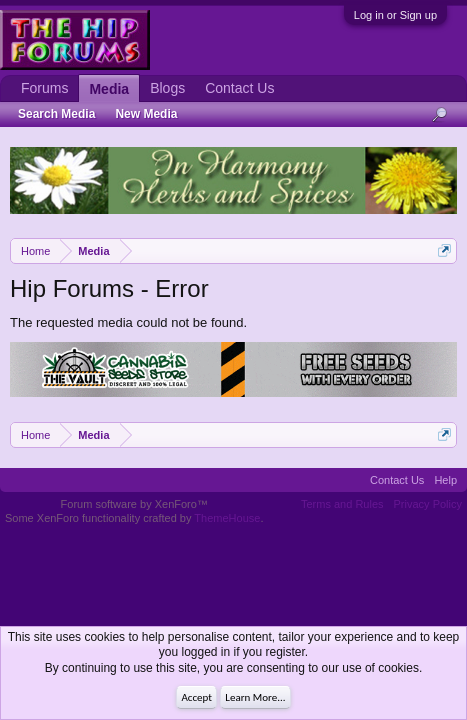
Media (109, 89)
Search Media (56, 114)
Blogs (167, 88)
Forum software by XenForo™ (134, 504)
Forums (44, 88)
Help (445, 480)
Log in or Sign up (395, 15)
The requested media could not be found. (128, 322)
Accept (196, 697)
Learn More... (255, 697)
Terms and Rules (342, 504)
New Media (146, 114)
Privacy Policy (428, 504)
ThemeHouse (227, 518)
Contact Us (239, 88)
